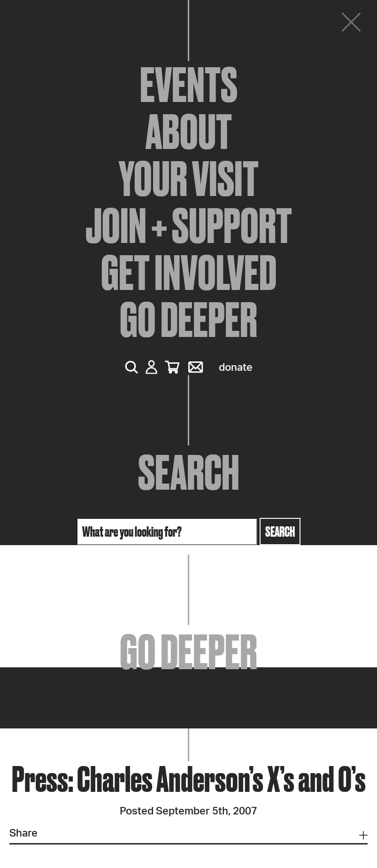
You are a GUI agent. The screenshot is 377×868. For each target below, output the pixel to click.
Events (189, 85)
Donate (236, 368)
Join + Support (189, 226)
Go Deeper (188, 320)
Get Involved (189, 273)
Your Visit (189, 179)
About (189, 132)
